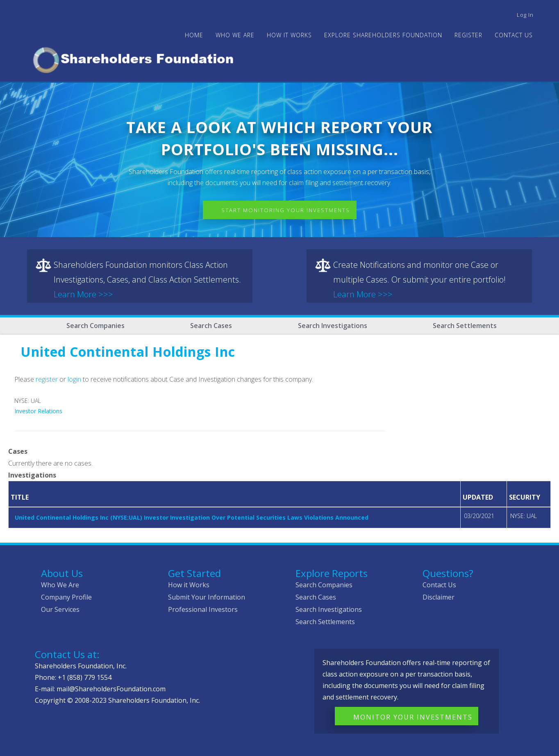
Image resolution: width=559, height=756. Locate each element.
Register (468, 35)
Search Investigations (333, 326)
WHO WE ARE (235, 35)
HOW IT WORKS (289, 35)
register (47, 379)
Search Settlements (465, 326)
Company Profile (66, 597)
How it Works (189, 585)
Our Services (60, 609)
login (74, 379)
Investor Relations (38, 411)
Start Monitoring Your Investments (286, 210)
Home (194, 35)
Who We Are (60, 585)
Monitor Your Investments (413, 717)
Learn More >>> (83, 294)
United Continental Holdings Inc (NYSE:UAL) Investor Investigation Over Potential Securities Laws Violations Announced (192, 517)
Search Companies (95, 326)
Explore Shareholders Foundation (383, 35)
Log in (525, 15)
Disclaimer (439, 597)
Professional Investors (203, 609)
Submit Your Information (207, 597)
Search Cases (211, 326)
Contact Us (514, 35)
